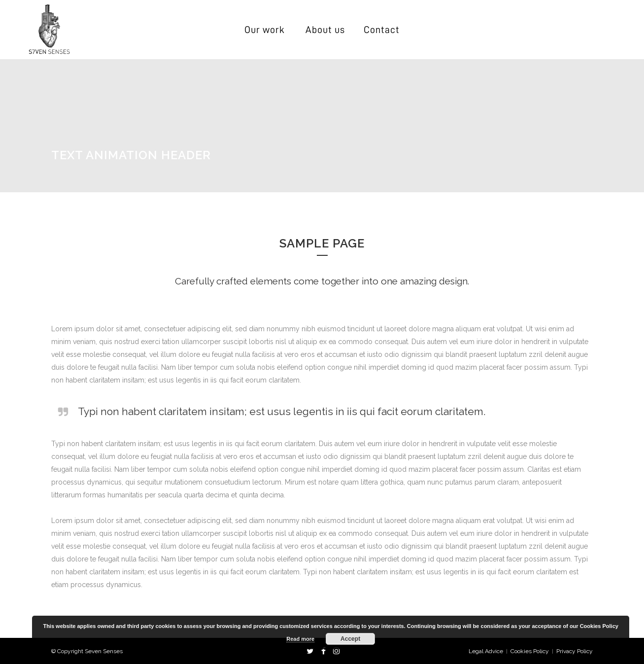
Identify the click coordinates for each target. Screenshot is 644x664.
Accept (350, 639)
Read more (300, 639)
